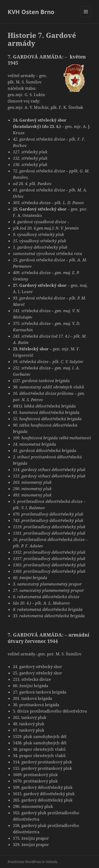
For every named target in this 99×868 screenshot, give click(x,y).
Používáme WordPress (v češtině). (33, 862)
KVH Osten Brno (31, 12)
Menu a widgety (86, 17)
